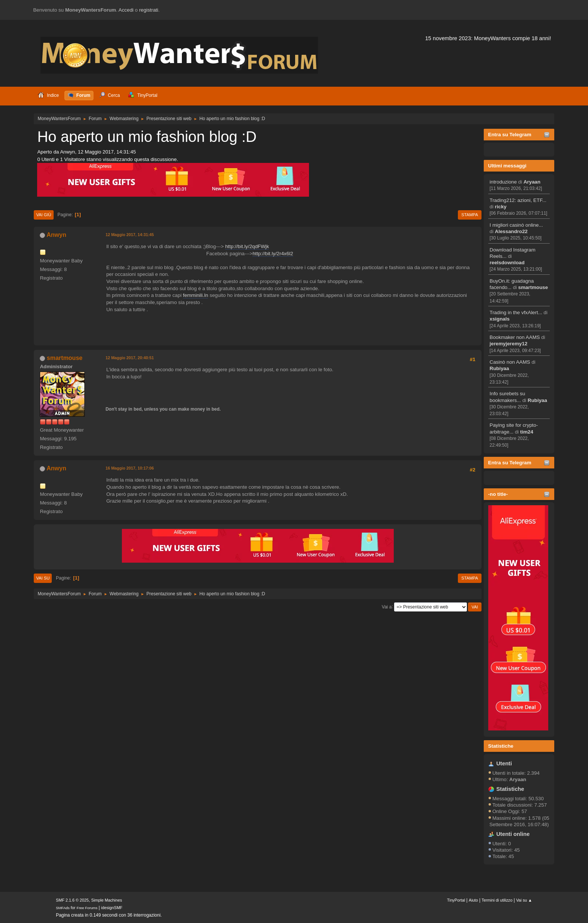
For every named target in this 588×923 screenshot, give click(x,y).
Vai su (43, 578)
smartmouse (533, 287)
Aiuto (473, 900)
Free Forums (87, 908)
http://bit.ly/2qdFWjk (247, 246)
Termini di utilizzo (497, 900)
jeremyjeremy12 (509, 344)
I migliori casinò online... (516, 225)
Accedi (126, 10)
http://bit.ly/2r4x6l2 (273, 254)
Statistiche (501, 746)
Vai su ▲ (524, 900)
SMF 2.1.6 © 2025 (72, 900)
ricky (501, 207)
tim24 (527, 432)
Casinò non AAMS (510, 362)
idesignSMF (112, 908)
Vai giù (43, 215)
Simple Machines (106, 900)
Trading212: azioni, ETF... (518, 200)
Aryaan (532, 182)
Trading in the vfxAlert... (516, 312)
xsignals (500, 319)
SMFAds (63, 908)
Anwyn (56, 235)
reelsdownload (507, 263)
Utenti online (513, 834)
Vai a (387, 607)
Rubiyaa (499, 368)
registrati (149, 10)
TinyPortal (456, 900)
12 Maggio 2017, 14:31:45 (130, 235)
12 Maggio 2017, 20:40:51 (130, 358)
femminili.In (196, 295)
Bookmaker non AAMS (515, 337)
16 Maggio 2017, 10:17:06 (130, 468)
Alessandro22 (511, 231)
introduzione (503, 182)
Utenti (504, 763)
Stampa (469, 215)
